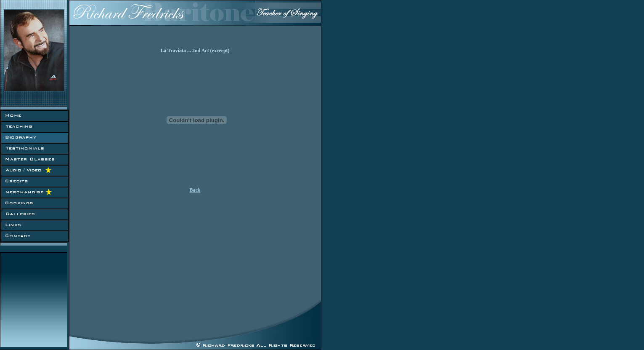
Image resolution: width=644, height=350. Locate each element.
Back (195, 190)
